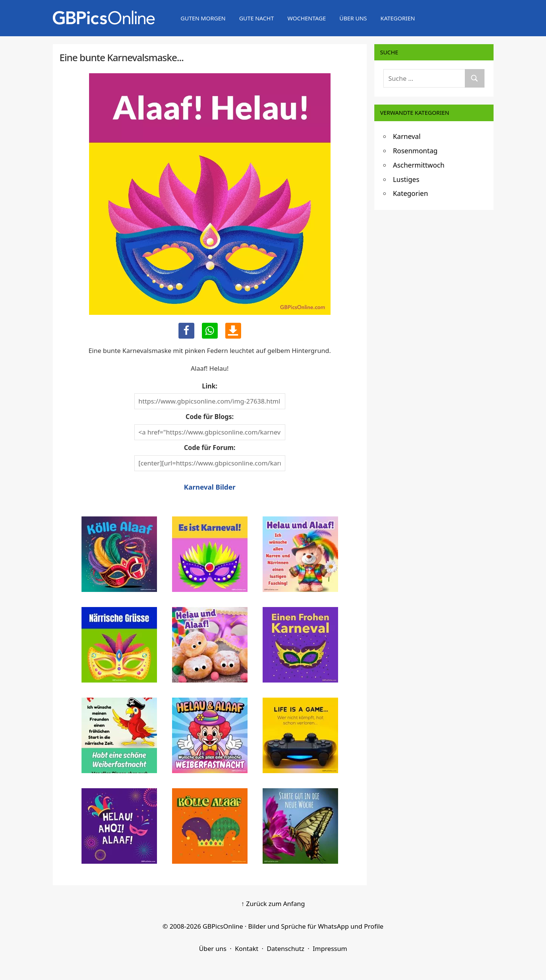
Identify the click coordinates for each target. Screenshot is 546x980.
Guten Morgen (203, 18)
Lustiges (406, 179)
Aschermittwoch (419, 165)
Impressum (330, 948)
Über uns (353, 18)
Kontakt (246, 948)
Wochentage (307, 18)
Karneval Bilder (210, 487)
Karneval (407, 136)
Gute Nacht (257, 18)
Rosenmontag (415, 151)
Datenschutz (286, 948)
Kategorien (398, 18)
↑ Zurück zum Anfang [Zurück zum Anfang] (273, 904)
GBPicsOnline (223, 926)
